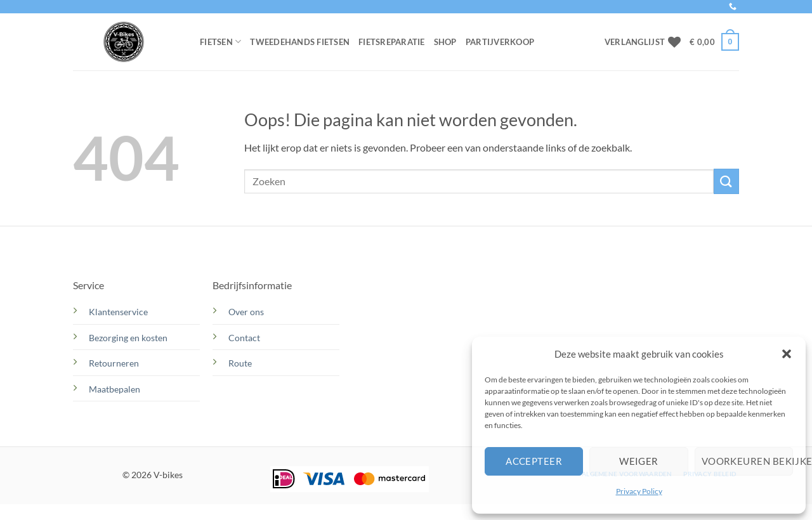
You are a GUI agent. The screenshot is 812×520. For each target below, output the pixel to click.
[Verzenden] (726, 181)
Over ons (246, 312)
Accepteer (534, 461)
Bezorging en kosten (129, 338)
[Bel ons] (733, 7)
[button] (787, 354)
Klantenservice (118, 312)
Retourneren (114, 363)
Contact (245, 338)
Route (241, 363)
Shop (445, 42)
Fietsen (220, 42)
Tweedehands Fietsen (300, 42)
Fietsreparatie (392, 42)
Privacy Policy (639, 491)
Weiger (639, 461)
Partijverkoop (500, 42)
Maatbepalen (115, 389)
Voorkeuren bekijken (747, 461)
